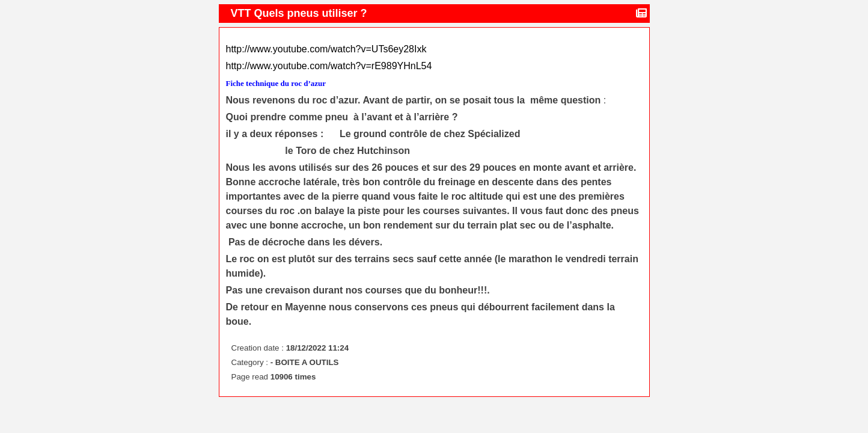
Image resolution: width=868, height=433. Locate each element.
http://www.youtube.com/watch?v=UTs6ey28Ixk (326, 49)
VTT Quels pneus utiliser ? (301, 13)
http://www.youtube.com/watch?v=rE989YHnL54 (329, 66)
